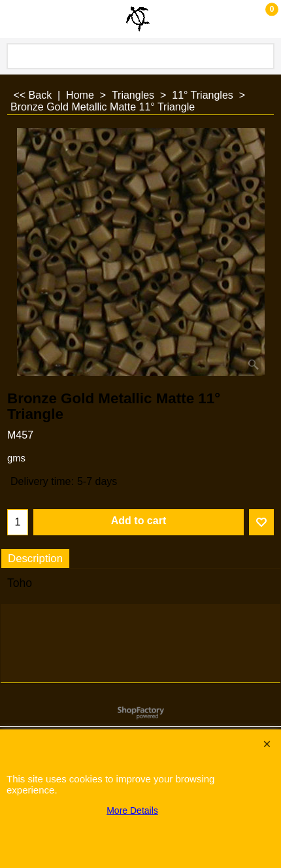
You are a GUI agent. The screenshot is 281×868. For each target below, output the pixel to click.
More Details (132, 810)
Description (35, 559)
